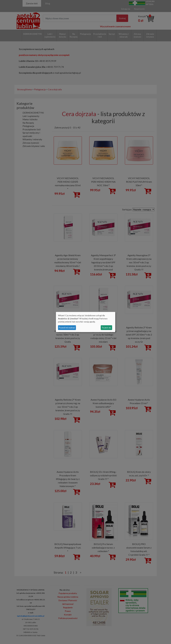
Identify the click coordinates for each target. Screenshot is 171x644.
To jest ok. (106, 328)
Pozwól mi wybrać (67, 328)
